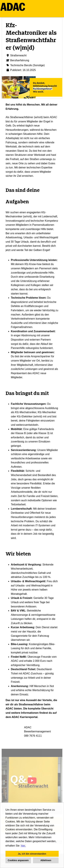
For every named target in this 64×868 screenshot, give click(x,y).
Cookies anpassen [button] (18, 860)
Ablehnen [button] (46, 860)
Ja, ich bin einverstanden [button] (32, 854)
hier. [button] (23, 846)
